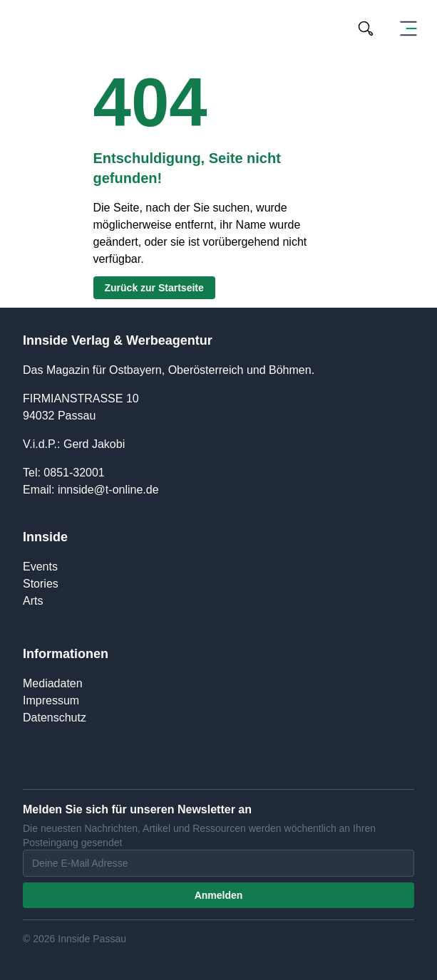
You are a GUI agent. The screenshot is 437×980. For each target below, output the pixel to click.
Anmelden (219, 895)
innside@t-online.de (108, 490)
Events (40, 567)
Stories (41, 584)
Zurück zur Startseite (154, 288)
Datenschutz (55, 718)
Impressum (51, 700)
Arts (33, 601)
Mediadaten (53, 683)
